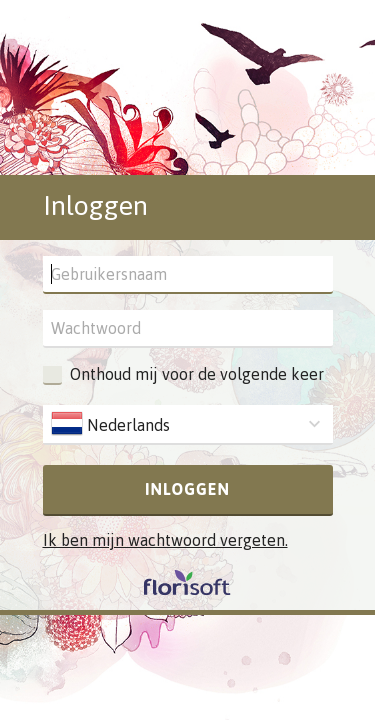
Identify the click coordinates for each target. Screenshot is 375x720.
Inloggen (187, 489)
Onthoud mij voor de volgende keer (197, 374)
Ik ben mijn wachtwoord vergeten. (165, 540)
